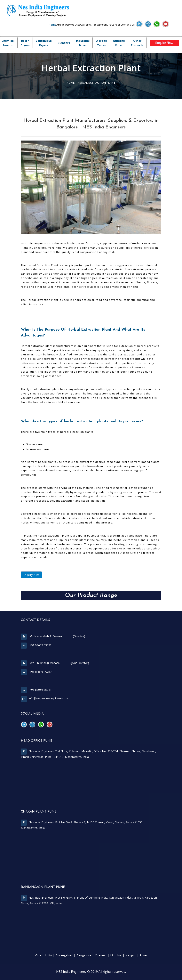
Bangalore (84, 955)
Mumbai (116, 955)
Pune (143, 955)
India (48, 955)
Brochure (105, 25)
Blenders (64, 43)
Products (74, 25)
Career (116, 25)
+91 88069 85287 (36, 672)
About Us (62, 25)
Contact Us (128, 25)
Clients (95, 25)
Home (52, 25)
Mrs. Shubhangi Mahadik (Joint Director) (55, 663)
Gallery (85, 25)
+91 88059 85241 (36, 690)
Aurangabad (64, 955)
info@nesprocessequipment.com (49, 698)
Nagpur (131, 955)
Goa (38, 955)
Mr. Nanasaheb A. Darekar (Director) (53, 636)
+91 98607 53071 (36, 645)
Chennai (101, 955)
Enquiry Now (31, 575)
